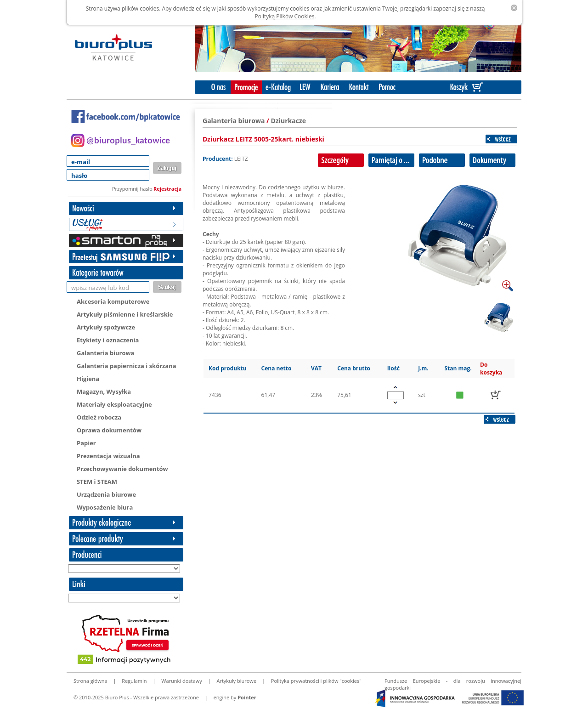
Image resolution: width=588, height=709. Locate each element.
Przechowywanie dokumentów (122, 469)
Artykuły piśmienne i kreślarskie (125, 314)
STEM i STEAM (97, 482)
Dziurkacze (288, 121)
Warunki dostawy (181, 681)
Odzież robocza (99, 417)
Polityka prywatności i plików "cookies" (316, 681)
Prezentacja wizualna (108, 456)
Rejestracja (167, 189)
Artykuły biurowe (236, 681)
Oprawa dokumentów (109, 430)
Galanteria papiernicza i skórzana (127, 366)
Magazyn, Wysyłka (104, 391)
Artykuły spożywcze (106, 327)
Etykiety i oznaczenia (108, 340)
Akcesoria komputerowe (113, 301)
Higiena (88, 379)
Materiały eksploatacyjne (114, 404)
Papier (86, 443)
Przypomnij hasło (132, 189)
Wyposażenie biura (105, 507)
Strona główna (90, 681)
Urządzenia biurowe (106, 494)
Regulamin (134, 681)
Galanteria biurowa (105, 353)
